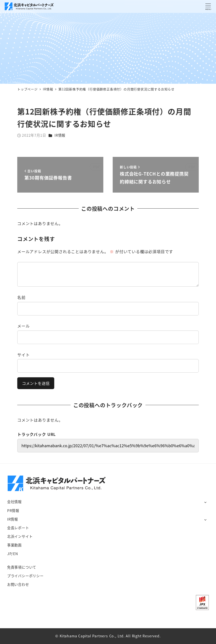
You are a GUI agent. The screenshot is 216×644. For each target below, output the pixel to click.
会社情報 (14, 502)
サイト (23, 355)
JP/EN (13, 554)
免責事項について (22, 567)
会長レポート (18, 528)
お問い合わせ (18, 584)
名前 (21, 297)
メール (23, 326)
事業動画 (14, 545)
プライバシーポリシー (25, 576)
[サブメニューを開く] (205, 502)
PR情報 (13, 511)
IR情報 (60, 135)
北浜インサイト (20, 536)
